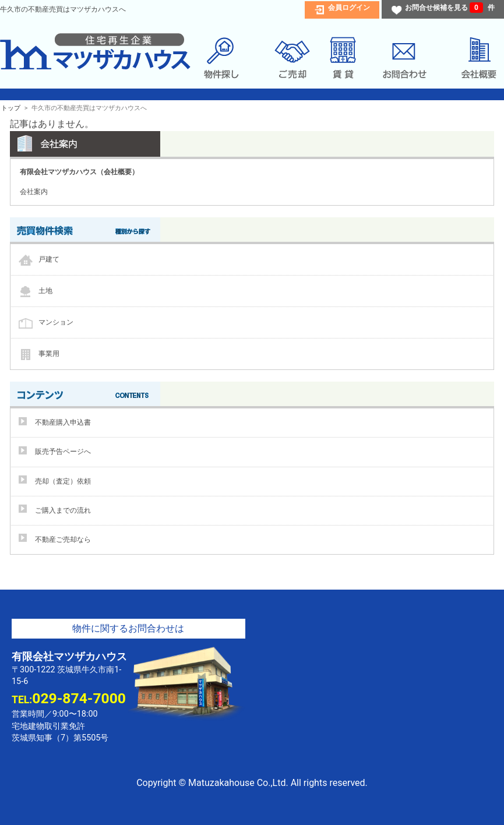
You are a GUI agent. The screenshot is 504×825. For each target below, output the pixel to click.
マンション (56, 322)
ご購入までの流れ (63, 510)
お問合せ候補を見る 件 (450, 8)
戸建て (49, 259)
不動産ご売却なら (63, 540)
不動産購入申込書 (63, 422)
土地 (45, 291)
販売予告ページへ (63, 452)
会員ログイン (349, 8)
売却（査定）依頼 (63, 481)
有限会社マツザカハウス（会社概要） (79, 172)
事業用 (49, 354)
